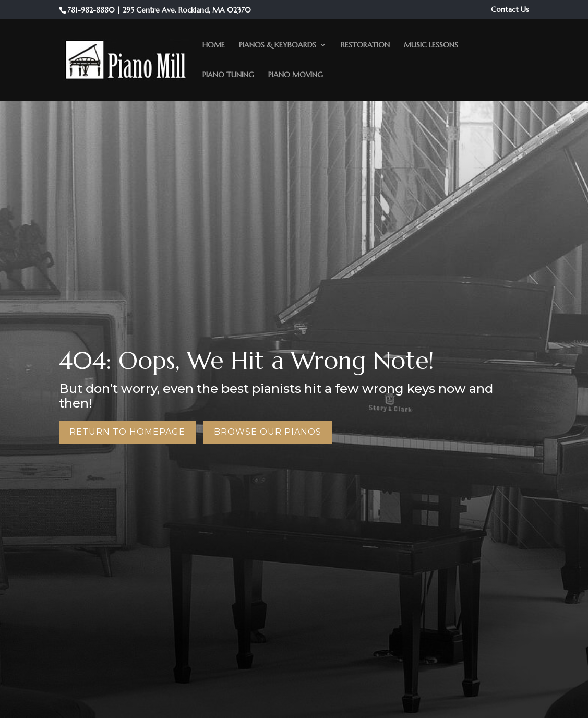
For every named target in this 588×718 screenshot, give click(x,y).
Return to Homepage (127, 432)
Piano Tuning (228, 75)
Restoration (365, 45)
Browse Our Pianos (268, 432)
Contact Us (510, 10)
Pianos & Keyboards (278, 45)
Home (214, 45)
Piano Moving (296, 75)
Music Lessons (431, 45)
